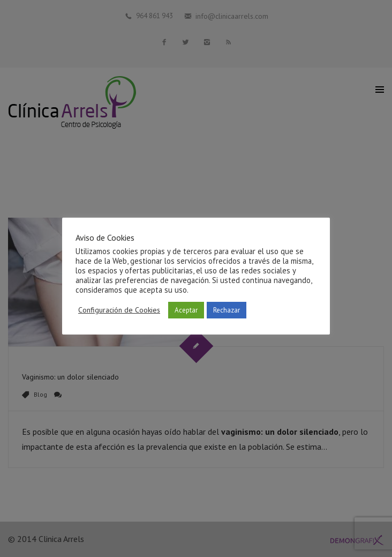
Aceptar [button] (186, 310)
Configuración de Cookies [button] (119, 310)
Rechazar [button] (227, 310)
